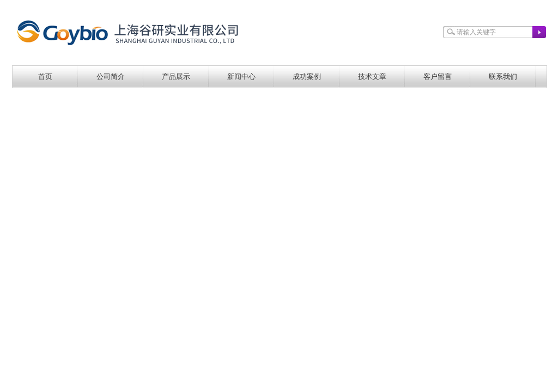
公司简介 (111, 76)
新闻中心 (241, 76)
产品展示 (176, 76)
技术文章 (372, 76)
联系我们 (503, 76)
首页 (45, 76)
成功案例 (307, 76)
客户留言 (438, 76)
